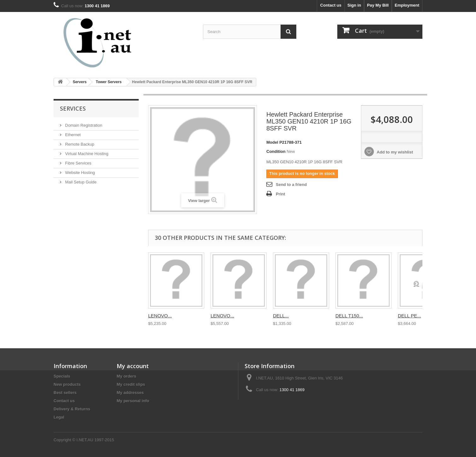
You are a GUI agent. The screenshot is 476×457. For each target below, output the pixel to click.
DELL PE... (409, 316)
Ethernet (72, 135)
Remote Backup (79, 144)
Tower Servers (109, 82)
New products (67, 384)
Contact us (331, 5)
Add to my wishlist (394, 152)
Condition (276, 151)
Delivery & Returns (72, 409)
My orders (126, 376)
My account (133, 366)
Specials (62, 376)
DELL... (281, 316)
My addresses (130, 393)
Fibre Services (78, 163)
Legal (59, 417)
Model (272, 142)
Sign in (354, 5)
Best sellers (65, 393)
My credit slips (131, 384)
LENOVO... (160, 316)
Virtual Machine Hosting (86, 154)
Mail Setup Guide (80, 182)
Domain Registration (83, 125)
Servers (80, 82)
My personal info (133, 401)
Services (73, 108)
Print (281, 194)
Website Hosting (79, 173)
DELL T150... (349, 316)
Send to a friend (291, 185)
